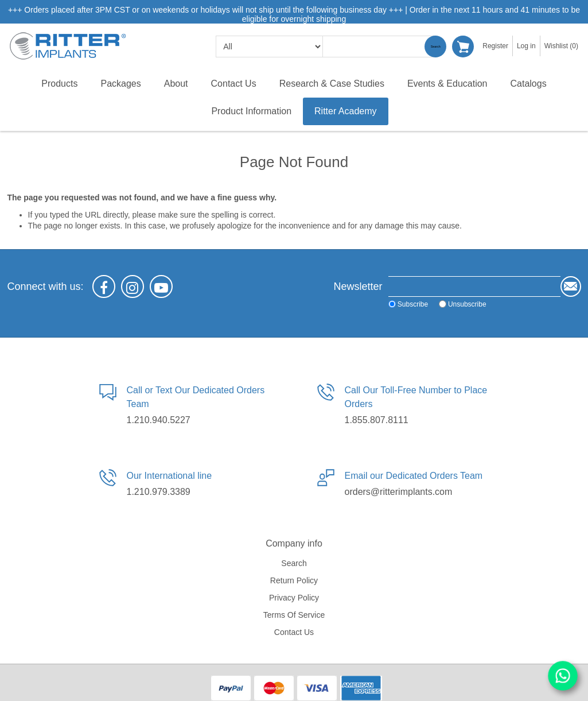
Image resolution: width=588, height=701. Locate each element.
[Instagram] (133, 286)
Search (435, 47)
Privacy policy (294, 598)
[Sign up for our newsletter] (474, 286)
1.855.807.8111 (377, 420)
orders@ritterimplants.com (399, 492)
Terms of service (294, 615)
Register (495, 46)
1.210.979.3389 (159, 492)
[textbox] (380, 47)
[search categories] (269, 47)
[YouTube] (161, 286)
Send (571, 286)
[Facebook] (104, 286)
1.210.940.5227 (159, 420)
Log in (526, 46)
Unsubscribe (467, 304)
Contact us (294, 632)
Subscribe (413, 304)
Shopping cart (463, 47)
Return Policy (294, 580)
